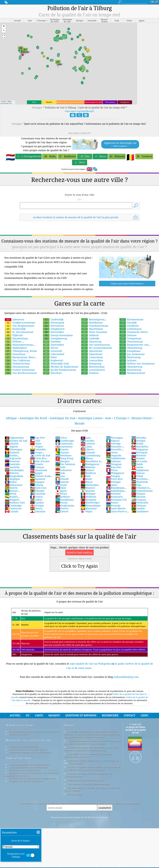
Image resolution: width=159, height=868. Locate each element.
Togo (136, 485)
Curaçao (37, 467)
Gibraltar (38, 511)
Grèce (61, 438)
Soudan (138, 458)
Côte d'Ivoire (40, 461)
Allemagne (14, 449)
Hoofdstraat (92, 323)
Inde (60, 467)
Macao (87, 458)
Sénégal (138, 441)
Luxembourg (90, 455)
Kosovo (62, 508)
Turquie (138, 494)
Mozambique (91, 505)
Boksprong (91, 363)
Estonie (37, 485)
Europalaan (130, 351)
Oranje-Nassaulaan (58, 335)
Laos (86, 438)
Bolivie (11, 488)
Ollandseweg (131, 348)
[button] (4, 26)
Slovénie (139, 455)
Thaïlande (140, 482)
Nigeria (113, 441)
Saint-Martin (116, 508)
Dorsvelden (53, 332)
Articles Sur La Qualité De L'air (24, 746)
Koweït (62, 511)
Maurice (88, 488)
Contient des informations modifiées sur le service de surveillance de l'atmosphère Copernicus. (92, 768)
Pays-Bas (114, 467)
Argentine (13, 458)
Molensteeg (130, 357)
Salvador (139, 438)
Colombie (38, 449)
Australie (12, 464)
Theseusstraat (131, 341)
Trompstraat (130, 338)
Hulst (50, 357)
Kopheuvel (53, 360)
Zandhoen (129, 326)
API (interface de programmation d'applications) (32, 778)
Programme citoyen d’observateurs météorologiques (93, 760)
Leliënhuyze (130, 329)
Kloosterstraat (131, 319)
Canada (11, 511)
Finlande (38, 494)
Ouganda (114, 455)
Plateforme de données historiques (26, 781)
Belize (11, 482)
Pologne (113, 476)
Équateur (38, 479)
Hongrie (62, 461)
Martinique (90, 485)
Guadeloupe (65, 441)
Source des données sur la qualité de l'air (29, 764)
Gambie (37, 502)
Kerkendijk (15, 329)
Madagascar (90, 464)
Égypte (36, 473)
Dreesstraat (53, 326)
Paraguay (114, 464)
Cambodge (13, 505)
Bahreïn (12, 473)
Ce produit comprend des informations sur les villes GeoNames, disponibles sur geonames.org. (91, 749)
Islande (62, 482)
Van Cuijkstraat (17, 360)
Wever (51, 348)
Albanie (12, 443)
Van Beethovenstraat (21, 373)
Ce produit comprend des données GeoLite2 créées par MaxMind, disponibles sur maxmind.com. (92, 742)
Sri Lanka (139, 461)
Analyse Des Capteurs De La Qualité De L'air (30, 752)
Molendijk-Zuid (56, 363)
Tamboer (52, 341)
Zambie (138, 508)
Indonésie (64, 470)
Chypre (37, 446)
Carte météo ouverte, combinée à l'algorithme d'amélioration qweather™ (88, 755)
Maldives (88, 473)
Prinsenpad (54, 323)
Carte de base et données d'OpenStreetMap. (88, 784)
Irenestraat (15, 354)
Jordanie (63, 497)
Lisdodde (90, 338)
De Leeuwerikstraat (97, 348)
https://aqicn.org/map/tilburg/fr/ (80, 111)
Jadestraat (14, 319)
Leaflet (3, 101)
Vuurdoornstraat (95, 326)
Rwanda (113, 505)
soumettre (105, 808)
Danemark (39, 470)
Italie (61, 488)
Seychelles (140, 446)
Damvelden (54, 345)
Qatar (112, 485)
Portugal (113, 482)
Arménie (12, 461)
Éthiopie (37, 491)
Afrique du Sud (16, 441)
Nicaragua (114, 438)
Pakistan (113, 461)
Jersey (61, 494)
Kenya (61, 502)
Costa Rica (38, 458)
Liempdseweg (55, 338)
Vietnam (139, 505)
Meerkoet (52, 373)
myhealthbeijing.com (126, 677)
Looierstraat (92, 357)
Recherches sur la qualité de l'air (28, 740)
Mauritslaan (92, 329)
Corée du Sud (40, 455)
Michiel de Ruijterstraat (61, 367)
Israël (61, 485)
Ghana (36, 508)
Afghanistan (14, 438)
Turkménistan (142, 491)
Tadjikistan (140, 470)
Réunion (113, 494)
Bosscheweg (130, 370)
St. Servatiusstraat (19, 332)
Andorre (12, 452)
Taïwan (138, 473)
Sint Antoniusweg (95, 345)
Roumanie (114, 497)
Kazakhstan (65, 500)
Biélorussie (14, 485)
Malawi (87, 470)
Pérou (112, 470)
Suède (137, 464)
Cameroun (13, 508)
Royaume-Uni (116, 500)
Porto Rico (114, 479)
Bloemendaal (93, 367)
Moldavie (88, 497)
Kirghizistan (65, 505)
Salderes (90, 335)
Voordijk (128, 323)
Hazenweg (91, 341)
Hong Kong (64, 458)
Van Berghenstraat (19, 326)
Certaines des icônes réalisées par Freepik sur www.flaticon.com (88, 775)
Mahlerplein (16, 348)
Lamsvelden (92, 360)
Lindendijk (53, 319)
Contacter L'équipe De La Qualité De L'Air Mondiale (33, 731)
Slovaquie (139, 452)
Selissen (128, 335)
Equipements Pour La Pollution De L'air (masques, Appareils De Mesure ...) (32, 774)
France (37, 497)
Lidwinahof (54, 354)
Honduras (63, 455)
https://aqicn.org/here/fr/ (80, 133)
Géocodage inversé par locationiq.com (86, 780)
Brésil (11, 494)
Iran (60, 476)
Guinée (62, 449)
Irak (60, 473)
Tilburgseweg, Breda (21, 351)
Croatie (37, 464)
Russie (112, 502)
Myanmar (89, 508)
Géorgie (37, 505)
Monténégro (90, 502)
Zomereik (52, 351)
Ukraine (138, 497)
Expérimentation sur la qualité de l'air (27, 749)
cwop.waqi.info (75, 763)
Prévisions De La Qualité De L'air (25, 770)
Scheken (90, 373)
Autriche (12, 467)
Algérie (11, 446)
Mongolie (89, 500)
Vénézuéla (140, 502)
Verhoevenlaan (17, 363)
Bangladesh (14, 476)
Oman (112, 452)
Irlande (62, 479)
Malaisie (88, 467)
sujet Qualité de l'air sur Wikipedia (91, 664)
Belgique (12, 479)
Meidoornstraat (132, 373)
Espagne (37, 482)
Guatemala (64, 443)
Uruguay (139, 500)
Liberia (87, 449)
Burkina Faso (15, 502)
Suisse (137, 467)
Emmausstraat (17, 367)
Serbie (137, 443)
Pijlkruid (14, 335)
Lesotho (87, 441)
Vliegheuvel (54, 329)
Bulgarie (12, 500)
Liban (86, 446)
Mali (86, 476)
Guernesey (64, 446)
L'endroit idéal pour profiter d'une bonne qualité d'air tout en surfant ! (92, 789)
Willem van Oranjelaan (137, 363)
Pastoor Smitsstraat (20, 370)
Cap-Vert (37, 438)
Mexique (88, 494)
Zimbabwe (140, 511)
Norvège (113, 443)
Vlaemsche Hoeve (134, 332)
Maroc (87, 482)
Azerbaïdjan (14, 470)
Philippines (115, 473)
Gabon (36, 500)
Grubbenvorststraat (20, 323)
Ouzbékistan (116, 458)
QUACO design (74, 794)
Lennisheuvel (93, 370)
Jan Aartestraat (132, 354)
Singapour (140, 449)
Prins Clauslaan (94, 332)
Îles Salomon (65, 464)
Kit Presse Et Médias (18, 734)
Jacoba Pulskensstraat (59, 370)
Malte (86, 479)
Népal (86, 511)
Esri (10, 103)
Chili (35, 441)
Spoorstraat (92, 351)
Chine (36, 443)
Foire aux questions (19, 758)
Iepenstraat (92, 354)
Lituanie (88, 452)
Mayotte (88, 491)
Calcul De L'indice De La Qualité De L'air (28, 767)
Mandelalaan (16, 338)
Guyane (62, 452)
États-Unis (38, 488)
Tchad (137, 476)
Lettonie (88, 443)
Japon (61, 491)
